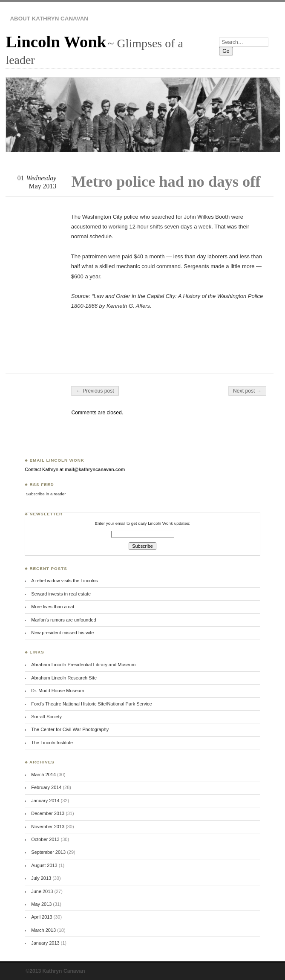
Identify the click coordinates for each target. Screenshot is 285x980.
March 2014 (43, 775)
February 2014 (46, 787)
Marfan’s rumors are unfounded (63, 620)
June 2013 (42, 891)
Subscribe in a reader (46, 494)
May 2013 (41, 904)
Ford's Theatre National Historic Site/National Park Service (91, 704)
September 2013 (48, 852)
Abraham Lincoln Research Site (64, 678)
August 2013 (44, 865)
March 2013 (43, 930)
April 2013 (42, 917)
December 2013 (48, 813)
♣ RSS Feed (39, 484)
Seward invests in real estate (61, 594)
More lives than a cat (53, 607)
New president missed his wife (62, 633)
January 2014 (45, 801)
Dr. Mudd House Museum (58, 691)
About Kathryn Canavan (49, 19)
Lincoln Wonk (56, 42)
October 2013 (45, 839)
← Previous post (95, 391)
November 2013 (48, 827)
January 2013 (45, 943)
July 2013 (41, 878)
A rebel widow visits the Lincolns (64, 581)
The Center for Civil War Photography (70, 729)
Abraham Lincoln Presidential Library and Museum (83, 665)
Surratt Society (46, 717)
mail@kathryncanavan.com (95, 469)
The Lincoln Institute (52, 743)
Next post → (247, 391)
